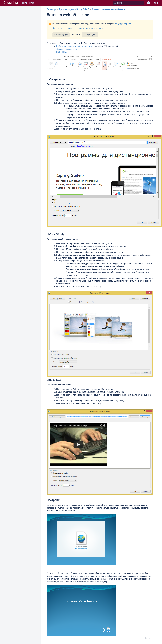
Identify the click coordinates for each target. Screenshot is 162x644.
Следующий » (90, 35)
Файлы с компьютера (67, 49)
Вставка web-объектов (68, 15)
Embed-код (61, 52)
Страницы (52, 9)
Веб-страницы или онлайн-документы (74, 46)
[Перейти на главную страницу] (10, 3)
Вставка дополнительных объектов (109, 9)
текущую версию (123, 24)
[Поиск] (115, 3)
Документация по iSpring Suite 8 (74, 9)
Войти (156, 3)
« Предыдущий (61, 35)
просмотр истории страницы (89, 28)
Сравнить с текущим (62, 28)
